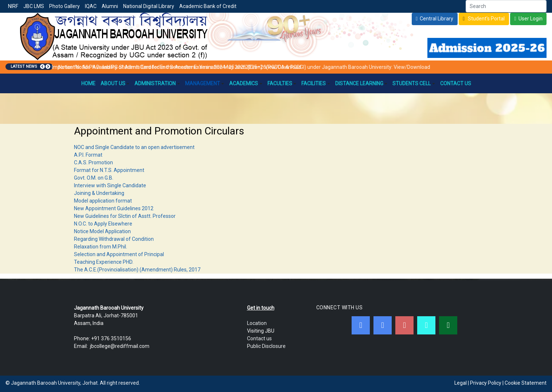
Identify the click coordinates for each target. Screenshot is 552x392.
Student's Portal (486, 19)
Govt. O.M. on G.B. (94, 178)
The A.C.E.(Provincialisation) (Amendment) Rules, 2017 (137, 270)
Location (257, 323)
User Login (531, 19)
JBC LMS (34, 6)
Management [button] (205, 83)
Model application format (103, 201)
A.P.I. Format (88, 155)
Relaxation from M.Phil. (101, 247)
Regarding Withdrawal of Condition (114, 239)
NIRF (13, 6)
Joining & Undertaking (99, 193)
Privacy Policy (486, 383)
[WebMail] (448, 325)
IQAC (91, 6)
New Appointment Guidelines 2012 (114, 208)
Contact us (259, 338)
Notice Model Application (102, 231)
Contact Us (456, 83)
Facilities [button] (316, 83)
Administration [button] (157, 83)
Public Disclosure (266, 346)
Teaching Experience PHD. (104, 262)
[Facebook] (361, 325)
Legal (461, 383)
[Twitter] (383, 325)
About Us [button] (115, 83)
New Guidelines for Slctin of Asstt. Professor (125, 216)
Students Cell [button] (414, 83)
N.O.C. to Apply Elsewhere (103, 224)
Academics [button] (246, 83)
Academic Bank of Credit (208, 6)
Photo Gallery (64, 6)
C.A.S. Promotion (93, 162)
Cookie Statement (526, 383)
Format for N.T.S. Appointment (109, 170)
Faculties (282, 83)
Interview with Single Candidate (110, 185)
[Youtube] (404, 325)
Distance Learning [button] (361, 83)
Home (88, 83)
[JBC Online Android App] (426, 325)
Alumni (110, 6)
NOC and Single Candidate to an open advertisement (134, 147)
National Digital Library (149, 6)
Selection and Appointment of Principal (119, 254)
